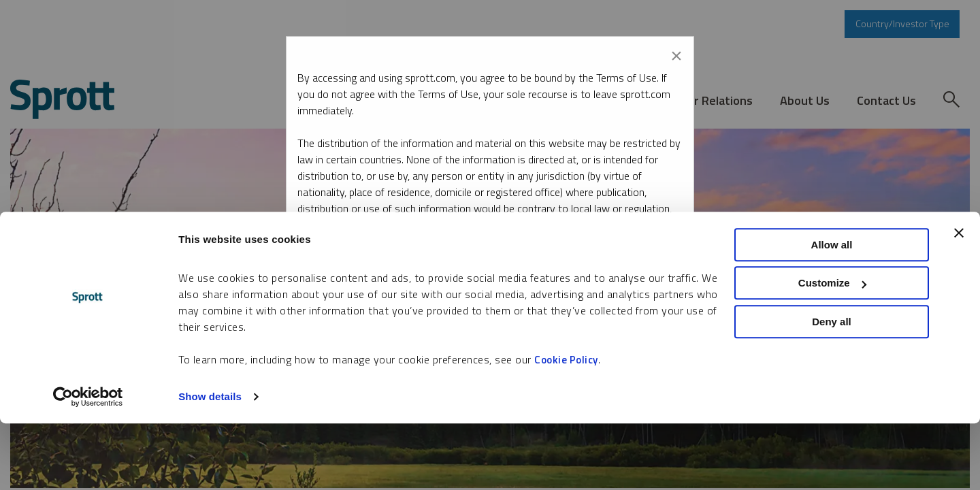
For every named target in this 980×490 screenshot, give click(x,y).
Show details (210, 463)
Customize (832, 349)
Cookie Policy (566, 426)
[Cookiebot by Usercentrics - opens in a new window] (88, 463)
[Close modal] (676, 53)
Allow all (832, 311)
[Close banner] (959, 299)
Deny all (832, 388)
